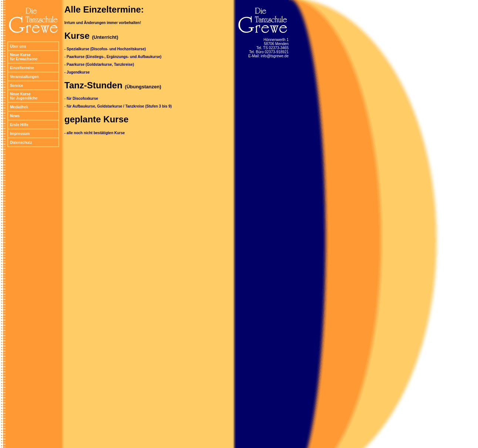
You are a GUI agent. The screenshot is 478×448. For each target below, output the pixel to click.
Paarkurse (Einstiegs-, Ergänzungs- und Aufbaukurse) (114, 57)
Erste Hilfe (19, 125)
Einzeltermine (22, 68)
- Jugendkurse (77, 72)
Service (17, 86)
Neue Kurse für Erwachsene (24, 57)
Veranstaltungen (24, 77)
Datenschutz (21, 142)
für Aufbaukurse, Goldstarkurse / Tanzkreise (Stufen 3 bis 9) (119, 106)
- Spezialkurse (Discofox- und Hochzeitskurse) (105, 49)
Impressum (20, 134)
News (15, 116)
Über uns (18, 46)
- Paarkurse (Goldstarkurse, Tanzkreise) (99, 65)
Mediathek (19, 107)
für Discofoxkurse (82, 99)
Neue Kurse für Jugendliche (24, 96)
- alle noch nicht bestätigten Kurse (95, 133)
